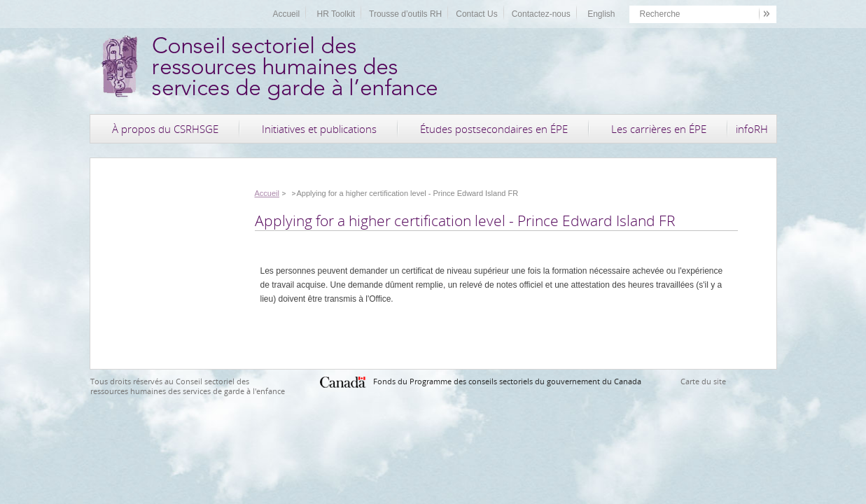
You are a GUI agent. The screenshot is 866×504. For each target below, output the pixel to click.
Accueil (286, 14)
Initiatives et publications (319, 129)
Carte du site (703, 381)
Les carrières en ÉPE (659, 129)
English (601, 14)
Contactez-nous (541, 14)
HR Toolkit (336, 14)
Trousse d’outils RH (405, 14)
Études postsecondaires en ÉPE (494, 129)
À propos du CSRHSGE (165, 129)
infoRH (752, 129)
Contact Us (476, 14)
